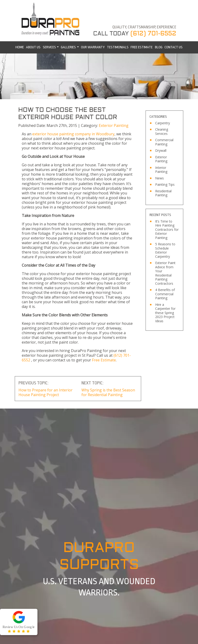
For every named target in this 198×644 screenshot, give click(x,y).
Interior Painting (161, 170)
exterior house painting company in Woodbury (73, 134)
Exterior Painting (114, 125)
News (159, 178)
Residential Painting (163, 193)
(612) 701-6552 (153, 34)
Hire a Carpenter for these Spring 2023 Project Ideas (165, 313)
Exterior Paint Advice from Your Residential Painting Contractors (165, 273)
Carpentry (163, 123)
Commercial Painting (164, 142)
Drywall (161, 151)
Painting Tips (165, 185)
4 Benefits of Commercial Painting (165, 294)
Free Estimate (104, 360)
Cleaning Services (162, 131)
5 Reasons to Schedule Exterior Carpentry (165, 250)
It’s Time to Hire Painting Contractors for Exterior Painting (167, 230)
